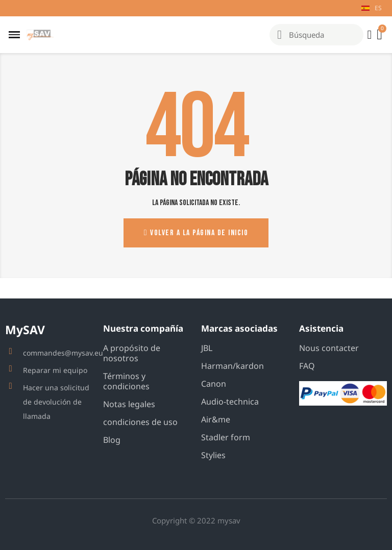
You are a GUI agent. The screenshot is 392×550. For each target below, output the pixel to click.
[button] (196, 233)
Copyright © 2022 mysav (196, 520)
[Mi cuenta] (369, 35)
